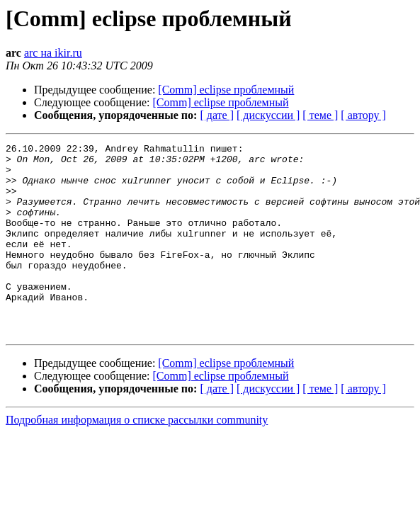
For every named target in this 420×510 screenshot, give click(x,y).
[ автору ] (363, 115)
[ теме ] (320, 115)
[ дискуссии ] (268, 115)
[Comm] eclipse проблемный (226, 90)
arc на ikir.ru (53, 53)
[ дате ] (217, 115)
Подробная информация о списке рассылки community (137, 458)
